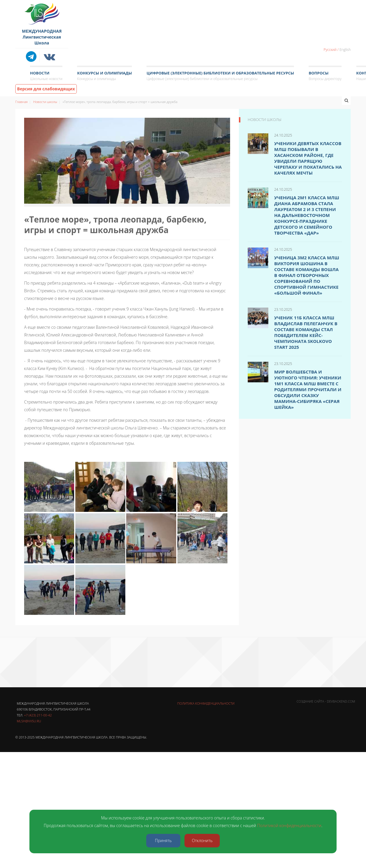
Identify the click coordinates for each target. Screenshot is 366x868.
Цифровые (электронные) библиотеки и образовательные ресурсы (220, 76)
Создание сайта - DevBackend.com (326, 701)
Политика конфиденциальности (206, 703)
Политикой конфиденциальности (289, 825)
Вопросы (325, 76)
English (345, 50)
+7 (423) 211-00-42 (38, 715)
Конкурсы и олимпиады (104, 76)
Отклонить (202, 840)
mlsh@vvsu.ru (29, 721)
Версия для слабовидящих (46, 89)
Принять (163, 840)
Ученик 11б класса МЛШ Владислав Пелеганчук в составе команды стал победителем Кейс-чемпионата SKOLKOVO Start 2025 (306, 332)
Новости (46, 76)
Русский (330, 50)
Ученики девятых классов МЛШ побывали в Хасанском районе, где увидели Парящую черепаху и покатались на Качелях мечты (308, 158)
